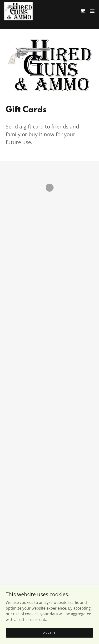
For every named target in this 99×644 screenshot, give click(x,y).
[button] (83, 11)
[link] (18, 11)
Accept (49, 633)
